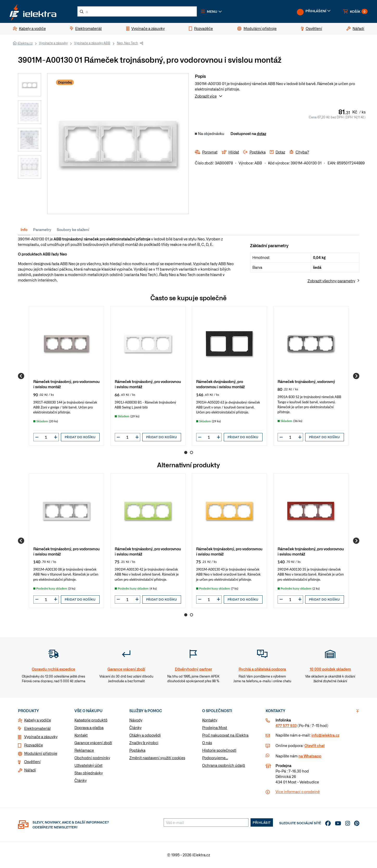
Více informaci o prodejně (298, 792)
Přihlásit (262, 822)
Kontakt (81, 735)
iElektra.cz (25, 43)
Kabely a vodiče (38, 720)
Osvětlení (32, 762)
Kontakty (210, 720)
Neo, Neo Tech (127, 43)
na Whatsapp (310, 756)
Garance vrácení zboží (93, 743)
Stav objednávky (89, 773)
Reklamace (84, 750)
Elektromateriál (37, 728)
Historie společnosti (219, 750)
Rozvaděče (34, 745)
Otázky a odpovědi (145, 735)
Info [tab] (24, 229)
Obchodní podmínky (92, 758)
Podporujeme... (215, 758)
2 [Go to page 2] (191, 452)
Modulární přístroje (41, 753)
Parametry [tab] (42, 229)
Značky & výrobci (144, 743)
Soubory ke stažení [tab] (73, 229)
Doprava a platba (89, 727)
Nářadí (30, 770)
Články (81, 780)
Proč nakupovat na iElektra (225, 735)
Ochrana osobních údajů (224, 765)
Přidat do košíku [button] (80, 437)
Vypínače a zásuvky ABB (92, 43)
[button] (212, 11)
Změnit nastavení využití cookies (157, 758)
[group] (66, 376)
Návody (136, 720)
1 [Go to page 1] (186, 452)
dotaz (261, 133)
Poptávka (137, 750)
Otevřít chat (315, 745)
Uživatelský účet (88, 765)
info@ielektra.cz (325, 735)
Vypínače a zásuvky (53, 43)
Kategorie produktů (91, 720)
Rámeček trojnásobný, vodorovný (306, 381)
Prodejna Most (215, 727)
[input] (46, 437)
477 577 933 (286, 725)
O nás (207, 743)
